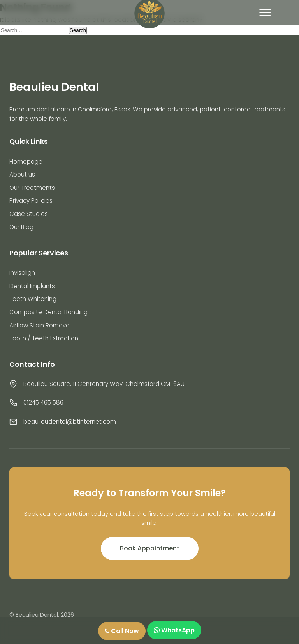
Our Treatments (32, 188)
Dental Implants (32, 286)
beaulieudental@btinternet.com (70, 422)
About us (22, 174)
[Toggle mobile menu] (265, 12)
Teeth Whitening (33, 299)
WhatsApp (174, 630)
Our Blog (21, 227)
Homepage (26, 162)
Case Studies (29, 214)
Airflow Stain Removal (40, 325)
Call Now (122, 631)
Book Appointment (150, 548)
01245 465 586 (43, 402)
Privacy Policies (31, 201)
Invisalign (22, 273)
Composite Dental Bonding (48, 312)
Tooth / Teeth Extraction (44, 338)
